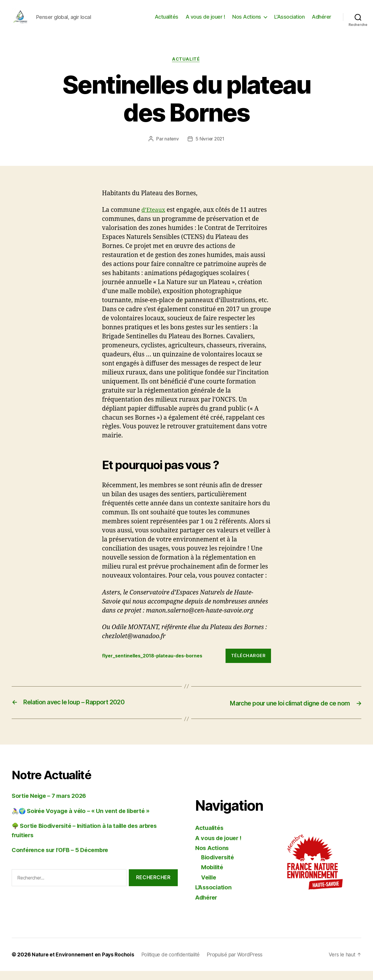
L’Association (290, 21)
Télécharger (248, 665)
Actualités (167, 21)
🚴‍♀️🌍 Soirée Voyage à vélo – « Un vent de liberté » (85, 820)
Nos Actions (247, 21)
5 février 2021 (210, 148)
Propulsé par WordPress (241, 964)
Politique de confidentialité (175, 964)
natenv (171, 148)
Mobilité (213, 876)
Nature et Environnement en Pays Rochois (84, 964)
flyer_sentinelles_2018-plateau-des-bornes (157, 665)
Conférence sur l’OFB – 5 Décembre (63, 859)
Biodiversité (219, 866)
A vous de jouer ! (205, 21)
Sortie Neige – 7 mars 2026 (51, 805)
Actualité (187, 68)
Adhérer (322, 21)
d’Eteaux (154, 219)
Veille (209, 886)
